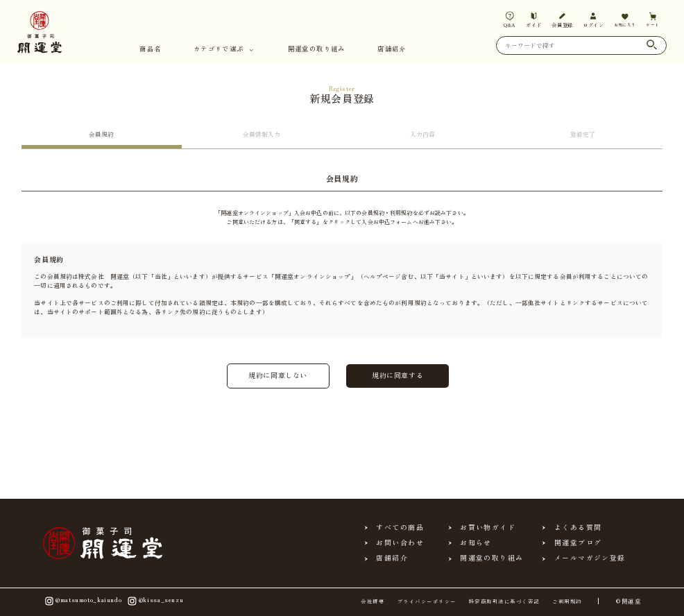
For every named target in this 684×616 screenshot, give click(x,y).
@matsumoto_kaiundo (83, 601)
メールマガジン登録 (590, 558)
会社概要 (373, 601)
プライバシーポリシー (427, 601)
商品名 (150, 50)
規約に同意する (397, 375)
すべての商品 (400, 528)
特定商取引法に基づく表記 (504, 601)
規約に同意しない (278, 375)
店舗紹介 (392, 50)
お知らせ (476, 543)
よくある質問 (578, 528)
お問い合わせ (400, 543)
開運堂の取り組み (317, 50)
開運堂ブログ (578, 543)
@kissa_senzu (154, 601)
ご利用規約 (567, 601)
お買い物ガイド (488, 528)
